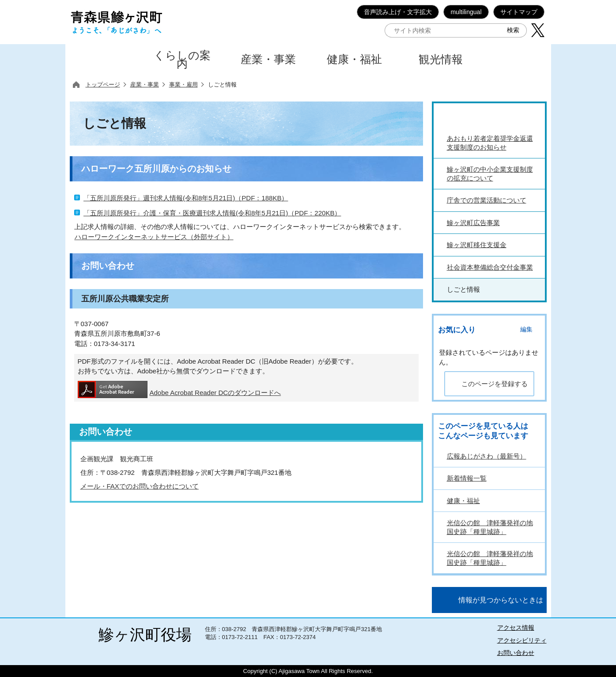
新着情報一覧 (467, 478)
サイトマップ (519, 12)
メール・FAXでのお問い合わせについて (140, 486)
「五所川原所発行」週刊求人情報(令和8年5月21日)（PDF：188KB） (186, 198)
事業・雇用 (183, 85)
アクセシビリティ (522, 640)
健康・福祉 (463, 501)
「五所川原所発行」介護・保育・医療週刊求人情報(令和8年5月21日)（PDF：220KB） (212, 213)
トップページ (103, 85)
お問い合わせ (516, 653)
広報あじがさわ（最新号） (487, 456)
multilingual (466, 12)
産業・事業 (145, 85)
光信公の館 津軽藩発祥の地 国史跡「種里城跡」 (490, 527)
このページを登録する (495, 384)
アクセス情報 (516, 628)
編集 (526, 329)
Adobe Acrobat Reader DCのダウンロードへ (180, 389)
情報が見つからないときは (501, 600)
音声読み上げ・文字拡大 (398, 12)
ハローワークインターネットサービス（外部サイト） (154, 237)
